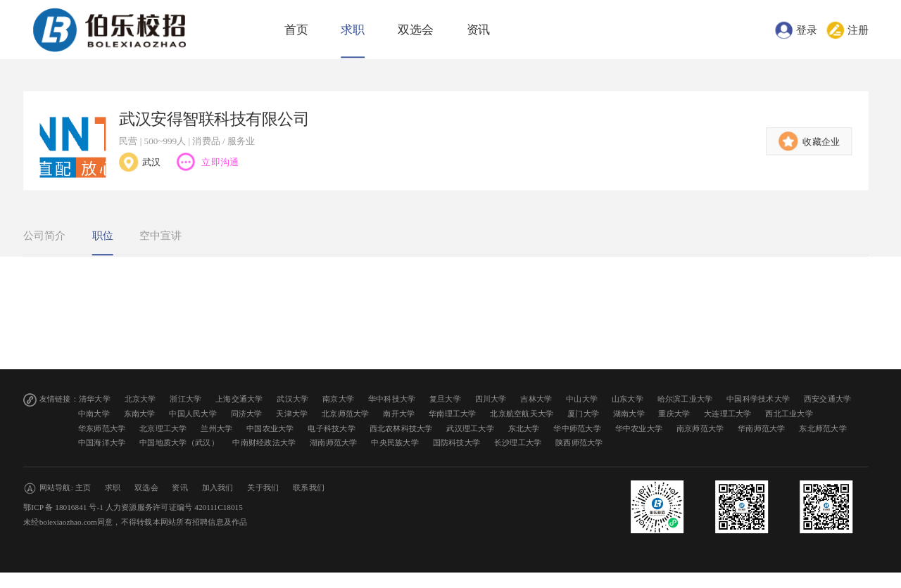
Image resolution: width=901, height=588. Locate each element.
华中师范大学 (577, 428)
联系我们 (309, 488)
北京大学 (140, 399)
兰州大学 (216, 428)
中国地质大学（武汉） (179, 443)
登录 (807, 30)
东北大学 (524, 428)
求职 (353, 30)
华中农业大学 (639, 428)
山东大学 (628, 399)
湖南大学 (629, 414)
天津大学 (292, 414)
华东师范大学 (102, 428)
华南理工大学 (453, 414)
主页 (83, 488)
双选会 (416, 30)
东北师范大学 (823, 428)
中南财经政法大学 (264, 443)
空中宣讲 (160, 236)
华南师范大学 (762, 428)
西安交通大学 (828, 399)
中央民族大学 (395, 443)
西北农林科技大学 (401, 428)
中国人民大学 (193, 414)
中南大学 (94, 414)
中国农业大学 (270, 428)
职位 (103, 236)
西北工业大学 (789, 414)
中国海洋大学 (102, 443)
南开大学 (399, 414)
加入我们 (218, 488)
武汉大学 (292, 399)
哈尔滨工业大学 (685, 399)
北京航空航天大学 (522, 414)
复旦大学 (445, 399)
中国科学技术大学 (758, 399)
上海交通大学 (239, 399)
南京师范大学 (700, 428)
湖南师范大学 (334, 443)
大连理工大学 (728, 414)
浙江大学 (185, 399)
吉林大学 (536, 399)
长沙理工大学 (518, 443)
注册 (858, 30)
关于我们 (263, 488)
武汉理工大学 (470, 428)
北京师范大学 (346, 414)
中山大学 (582, 399)
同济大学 (247, 414)
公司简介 (44, 236)
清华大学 (95, 399)
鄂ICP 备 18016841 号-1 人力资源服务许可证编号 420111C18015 (133, 507)
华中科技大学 (392, 399)
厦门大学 (583, 414)
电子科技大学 (332, 428)
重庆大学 (674, 414)
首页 (296, 30)
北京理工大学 (163, 428)
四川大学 (491, 399)
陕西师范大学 (579, 443)
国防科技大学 (457, 443)
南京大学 (338, 399)
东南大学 (140, 414)
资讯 (479, 30)
